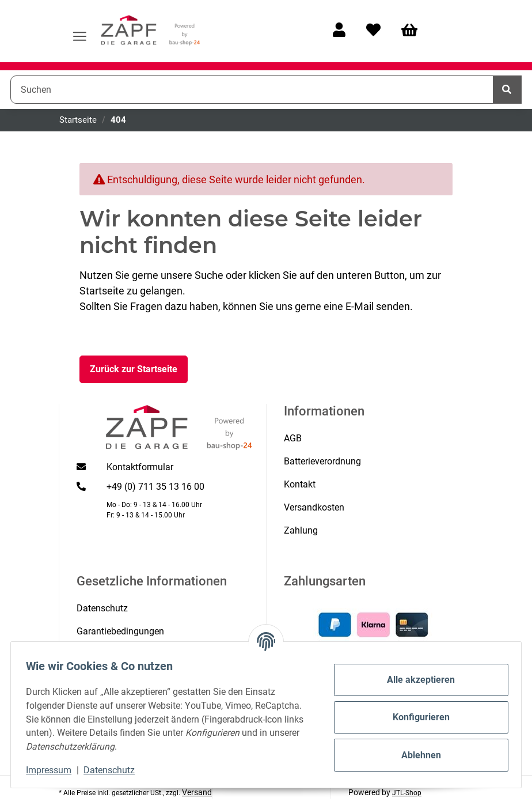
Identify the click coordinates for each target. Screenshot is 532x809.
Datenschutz (115, 770)
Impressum (54, 770)
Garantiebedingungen (120, 631)
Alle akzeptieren (416, 680)
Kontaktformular (140, 467)
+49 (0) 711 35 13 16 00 (155, 487)
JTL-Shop (407, 793)
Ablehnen (415, 755)
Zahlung (301, 530)
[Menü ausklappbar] (80, 31)
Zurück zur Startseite (134, 369)
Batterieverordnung (322, 461)
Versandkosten (314, 507)
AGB (293, 438)
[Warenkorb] (415, 31)
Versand (197, 792)
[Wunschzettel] (373, 31)
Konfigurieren (415, 717)
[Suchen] (252, 89)
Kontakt (300, 484)
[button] (339, 31)
